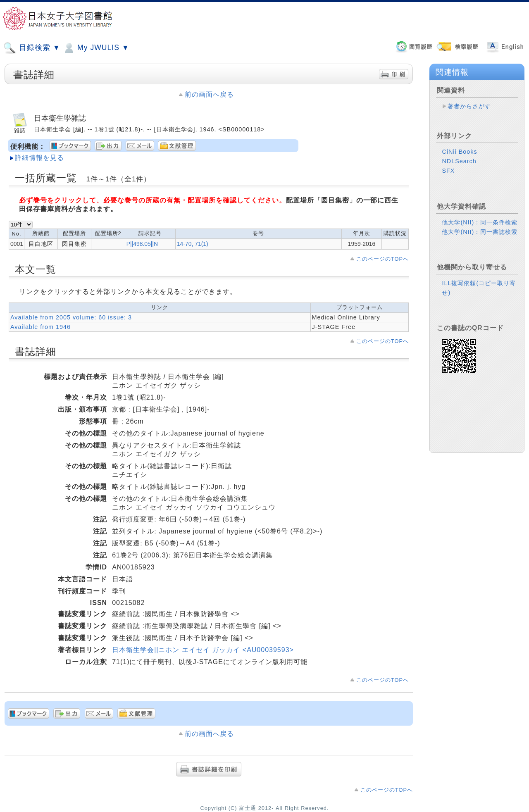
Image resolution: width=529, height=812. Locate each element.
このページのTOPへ (382, 259)
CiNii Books (459, 152)
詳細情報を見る (39, 158)
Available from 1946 (41, 327)
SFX (448, 171)
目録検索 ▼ (32, 48)
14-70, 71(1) (193, 244)
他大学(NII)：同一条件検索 (480, 222)
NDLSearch (459, 161)
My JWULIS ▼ (96, 48)
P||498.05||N (142, 244)
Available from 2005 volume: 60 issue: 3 (71, 317)
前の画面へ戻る (209, 94)
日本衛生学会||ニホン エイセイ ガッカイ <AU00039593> (203, 650)
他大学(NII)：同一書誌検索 (480, 232)
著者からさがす (469, 106)
